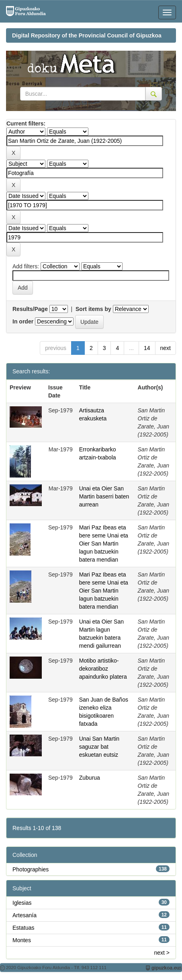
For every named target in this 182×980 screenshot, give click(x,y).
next (166, 348)
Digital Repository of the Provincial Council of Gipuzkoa (87, 35)
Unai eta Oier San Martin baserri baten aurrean (104, 496)
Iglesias (22, 903)
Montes (22, 940)
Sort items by (93, 309)
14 (147, 348)
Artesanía (25, 915)
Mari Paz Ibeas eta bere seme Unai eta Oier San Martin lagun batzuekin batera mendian (104, 544)
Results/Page (30, 309)
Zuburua (90, 778)
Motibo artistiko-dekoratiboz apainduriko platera (103, 669)
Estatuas (23, 928)
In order (23, 321)
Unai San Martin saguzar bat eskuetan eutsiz (99, 747)
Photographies (31, 869)
